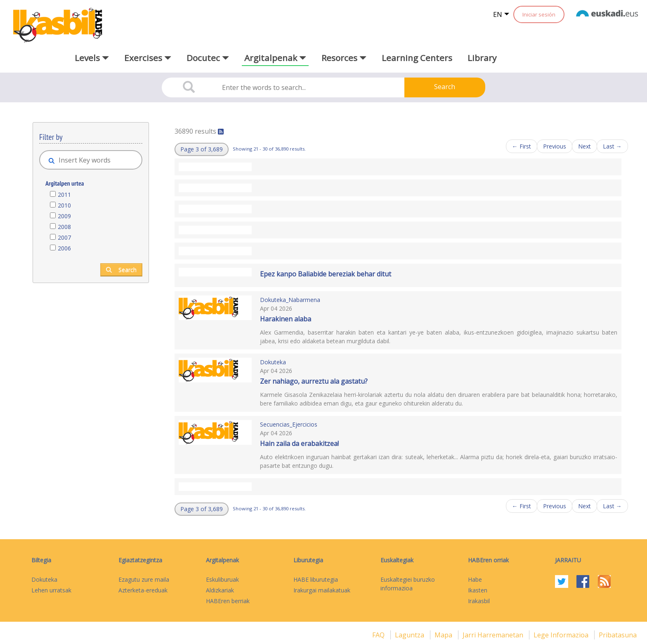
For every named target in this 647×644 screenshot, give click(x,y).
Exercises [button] (148, 58)
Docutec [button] (208, 58)
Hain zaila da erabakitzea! (299, 443)
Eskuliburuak (222, 579)
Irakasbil (479, 601)
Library (482, 58)
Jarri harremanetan (494, 635)
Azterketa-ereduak (143, 590)
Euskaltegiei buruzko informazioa (408, 584)
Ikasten (478, 590)
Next (584, 146)
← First (522, 146)
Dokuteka (273, 362)
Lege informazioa (562, 635)
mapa (444, 635)
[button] (202, 149)
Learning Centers (417, 58)
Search (445, 87)
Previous (555, 146)
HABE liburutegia (316, 579)
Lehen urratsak (51, 590)
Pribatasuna (618, 635)
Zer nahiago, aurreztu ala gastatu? (314, 381)
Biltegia (41, 560)
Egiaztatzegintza (140, 560)
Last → (612, 146)
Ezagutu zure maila (144, 579)
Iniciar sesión (539, 14)
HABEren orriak (488, 560)
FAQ (379, 635)
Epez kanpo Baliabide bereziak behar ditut (326, 274)
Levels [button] (92, 58)
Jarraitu (568, 560)
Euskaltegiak (397, 560)
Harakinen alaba (286, 319)
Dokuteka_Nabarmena (290, 300)
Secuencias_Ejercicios (289, 424)
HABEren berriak (228, 601)
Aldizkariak (220, 590)
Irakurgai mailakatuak (322, 590)
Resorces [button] (344, 58)
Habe (475, 579)
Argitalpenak (222, 560)
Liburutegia (308, 560)
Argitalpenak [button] (275, 58)
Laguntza (410, 635)
